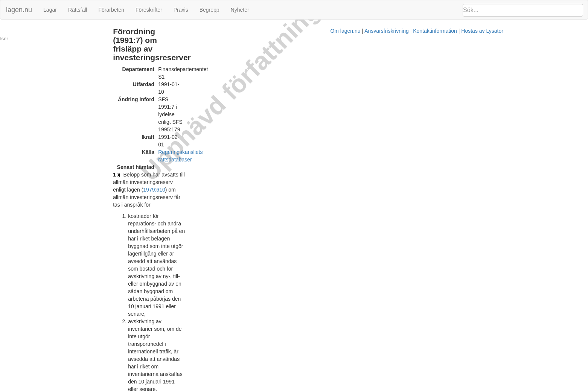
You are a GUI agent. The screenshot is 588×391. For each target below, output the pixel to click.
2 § (165, 171)
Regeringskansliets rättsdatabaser (246, 73)
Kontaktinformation (386, 387)
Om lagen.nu (296, 387)
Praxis (181, 10)
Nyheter (240, 10)
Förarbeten (111, 10)
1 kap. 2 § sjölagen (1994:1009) (281, 179)
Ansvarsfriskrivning (337, 387)
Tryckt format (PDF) (197, 348)
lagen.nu (19, 10)
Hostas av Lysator (433, 387)
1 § (165, 88)
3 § (165, 250)
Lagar (50, 10)
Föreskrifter (149, 10)
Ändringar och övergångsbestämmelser (48, 31)
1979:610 (337, 88)
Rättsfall (78, 10)
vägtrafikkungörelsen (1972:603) (312, 224)
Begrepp (209, 10)
